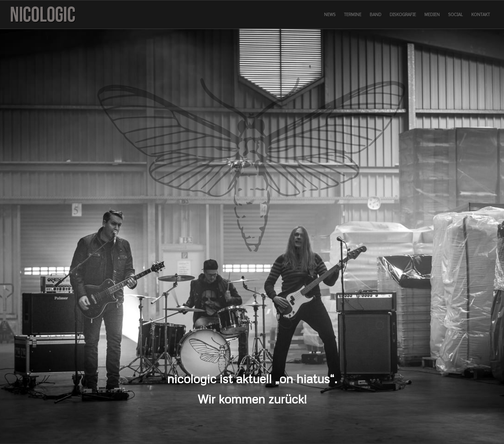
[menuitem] (330, 14)
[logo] (43, 14)
